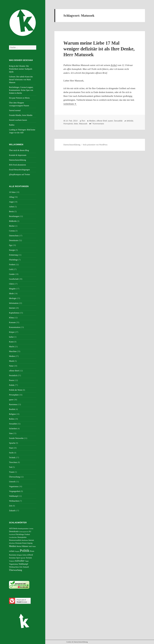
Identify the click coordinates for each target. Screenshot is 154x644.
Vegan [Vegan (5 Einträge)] (27, 561)
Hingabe (12, 289)
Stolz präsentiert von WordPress (95, 145)
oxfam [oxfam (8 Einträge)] (12, 551)
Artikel (114, 65)
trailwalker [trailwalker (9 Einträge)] (20, 561)
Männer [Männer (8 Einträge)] (25, 546)
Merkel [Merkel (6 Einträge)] (19, 546)
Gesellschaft (14, 279)
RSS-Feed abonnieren (17, 165)
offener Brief (14, 371)
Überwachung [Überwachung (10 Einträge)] (15, 570)
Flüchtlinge (13, 260)
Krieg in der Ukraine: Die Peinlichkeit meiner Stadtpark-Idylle (21, 69)
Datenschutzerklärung (17, 160)
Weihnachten (14, 501)
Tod (11, 467)
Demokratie (14, 240)
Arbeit (11, 207)
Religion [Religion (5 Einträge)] (19, 555)
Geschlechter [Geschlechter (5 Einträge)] (13, 537)
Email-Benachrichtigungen (19, 170)
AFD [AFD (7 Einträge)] (11, 528)
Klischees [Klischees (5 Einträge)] (12, 543)
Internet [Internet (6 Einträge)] (31, 540)
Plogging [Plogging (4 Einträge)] (17, 551)
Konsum (12, 322)
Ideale (11, 293)
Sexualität (13, 424)
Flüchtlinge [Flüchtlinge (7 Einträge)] (20, 534)
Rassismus (13, 404)
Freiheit (12, 265)
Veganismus (14, 486)
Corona (12, 231)
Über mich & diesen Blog (19, 150)
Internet (12, 308)
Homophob (68, 124)
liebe (76, 124)
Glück (11, 284)
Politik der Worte (16, 390)
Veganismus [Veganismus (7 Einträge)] (14, 564)
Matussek (83, 124)
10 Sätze (12, 192)
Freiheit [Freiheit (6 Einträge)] (27, 534)
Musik (11, 361)
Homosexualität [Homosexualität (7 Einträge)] (15, 540)
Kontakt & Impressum (18, 155)
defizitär (130, 121)
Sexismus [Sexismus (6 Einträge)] (12, 558)
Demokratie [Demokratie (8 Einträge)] (14, 531)
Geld (11, 269)
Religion (12, 414)
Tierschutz (13, 462)
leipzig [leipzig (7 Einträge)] (30, 543)
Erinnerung (13, 255)
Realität (12, 409)
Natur (11, 366)
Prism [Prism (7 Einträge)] (32, 551)
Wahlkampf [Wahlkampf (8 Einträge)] (23, 564)
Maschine (13, 351)
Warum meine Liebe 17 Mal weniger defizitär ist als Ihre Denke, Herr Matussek (99, 49)
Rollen (12, 419)
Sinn (11, 433)
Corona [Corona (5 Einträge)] (31, 529)
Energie (12, 250)
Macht (11, 347)
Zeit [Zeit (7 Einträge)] (21, 567)
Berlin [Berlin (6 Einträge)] (16, 528)
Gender (12, 274)
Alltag (11, 197)
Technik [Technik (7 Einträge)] (29, 558)
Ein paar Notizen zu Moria (19, 98)
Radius (12, 125)
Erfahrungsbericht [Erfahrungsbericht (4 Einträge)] (24, 532)
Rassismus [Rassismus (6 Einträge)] (13, 555)
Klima (11, 318)
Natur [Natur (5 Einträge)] (34, 546)
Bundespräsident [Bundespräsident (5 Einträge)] (23, 529)
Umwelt (12, 482)
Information (14, 303)
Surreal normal (15, 110)
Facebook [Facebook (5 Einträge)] (12, 534)
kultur (11, 337)
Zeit (11, 506)
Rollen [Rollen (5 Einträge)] (25, 555)
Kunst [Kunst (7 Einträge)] (24, 543)
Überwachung (14, 477)
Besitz (11, 211)
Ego (11, 245)
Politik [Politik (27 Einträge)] (25, 551)
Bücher (12, 226)
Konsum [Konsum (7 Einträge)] (19, 543)
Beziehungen (14, 216)
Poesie (12, 380)
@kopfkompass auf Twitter (19, 174)
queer (11, 400)
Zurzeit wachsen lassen (18, 120)
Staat (11, 448)
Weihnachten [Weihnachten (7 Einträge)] (14, 567)
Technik (12, 457)
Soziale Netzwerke (16, 438)
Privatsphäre (14, 395)
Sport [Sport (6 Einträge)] (18, 558)
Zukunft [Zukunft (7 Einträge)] (26, 567)
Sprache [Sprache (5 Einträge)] (23, 558)
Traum (12, 472)
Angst (11, 202)
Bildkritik (13, 221)
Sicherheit (13, 429)
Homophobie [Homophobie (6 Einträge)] (22, 537)
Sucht (11, 453)
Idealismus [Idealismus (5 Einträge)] (25, 540)
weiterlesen (70, 104)
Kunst (11, 342)
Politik (12, 385)
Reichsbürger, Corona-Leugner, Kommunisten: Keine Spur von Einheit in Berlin (21, 90)
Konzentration (15, 327)
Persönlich (13, 375)
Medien (12, 356)
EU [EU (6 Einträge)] (30, 531)
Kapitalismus (14, 313)
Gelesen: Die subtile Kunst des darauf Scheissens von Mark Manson (21, 80)
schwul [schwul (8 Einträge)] (30, 555)
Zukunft (12, 511)
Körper (12, 332)
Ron (83, 121)
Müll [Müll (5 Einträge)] (30, 546)
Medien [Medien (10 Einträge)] (13, 546)
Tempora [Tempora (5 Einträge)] (12, 561)
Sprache (12, 443)
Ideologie (13, 298)
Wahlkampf (13, 496)
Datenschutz (14, 236)
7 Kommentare (98, 124)
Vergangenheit (15, 491)
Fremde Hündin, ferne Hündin (21, 115)
